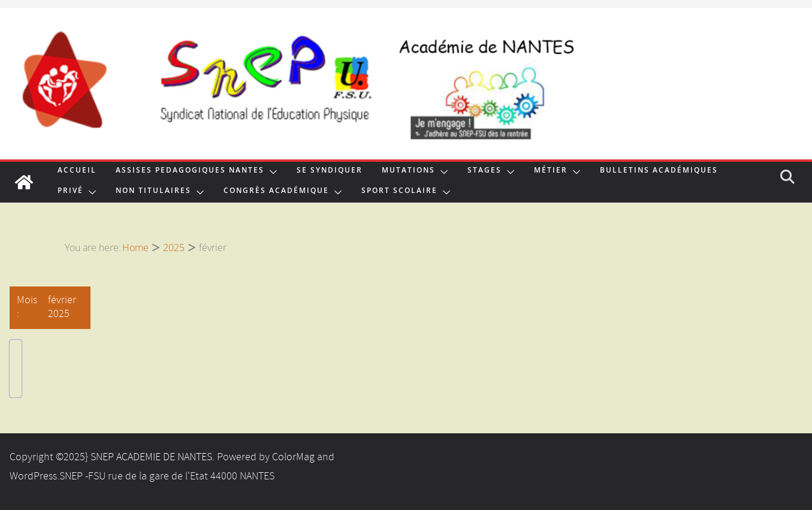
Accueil (77, 171)
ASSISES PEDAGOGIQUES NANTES (190, 171)
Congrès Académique (276, 192)
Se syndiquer (330, 171)
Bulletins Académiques (659, 171)
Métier (551, 171)
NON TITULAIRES (153, 192)
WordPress (33, 476)
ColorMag (293, 457)
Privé (70, 192)
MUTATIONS (408, 171)
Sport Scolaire (399, 192)
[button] (271, 172)
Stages (485, 171)
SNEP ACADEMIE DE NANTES (151, 457)
